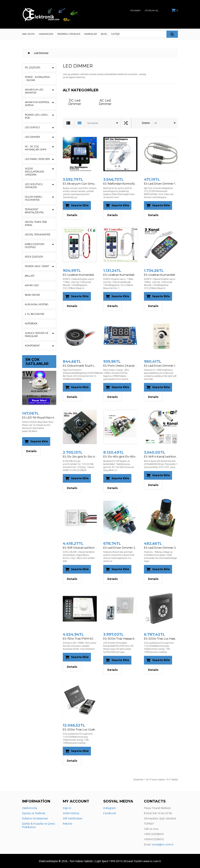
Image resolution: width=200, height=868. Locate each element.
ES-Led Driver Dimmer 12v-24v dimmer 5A (171, 184)
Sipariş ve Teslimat (34, 813)
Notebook (31, 324)
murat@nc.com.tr (163, 844)
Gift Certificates (73, 818)
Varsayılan (93, 123)
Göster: (146, 123)
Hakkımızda (30, 808)
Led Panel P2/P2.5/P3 (37, 159)
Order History (71, 813)
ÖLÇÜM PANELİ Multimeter (34, 198)
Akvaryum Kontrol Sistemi (37, 104)
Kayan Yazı (32, 285)
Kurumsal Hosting (37, 304)
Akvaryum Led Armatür (34, 91)
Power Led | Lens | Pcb (36, 116)
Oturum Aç (152, 11)
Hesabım (135, 11)
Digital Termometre (37, 235)
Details (31, 451)
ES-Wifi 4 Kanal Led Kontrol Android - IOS (170, 456)
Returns (68, 823)
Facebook (110, 813)
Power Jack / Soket (37, 266)
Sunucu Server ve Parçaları (36, 335)
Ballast (30, 276)
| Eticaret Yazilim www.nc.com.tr (142, 861)
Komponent (32, 346)
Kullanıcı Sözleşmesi (35, 818)
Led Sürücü (32, 127)
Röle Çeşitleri (34, 257)
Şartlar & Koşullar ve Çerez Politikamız (39, 825)
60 (156, 123)
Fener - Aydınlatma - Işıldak (37, 79)
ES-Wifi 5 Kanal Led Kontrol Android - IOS (89, 547)
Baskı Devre (32, 295)
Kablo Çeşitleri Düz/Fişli (35, 246)
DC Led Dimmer (75, 102)
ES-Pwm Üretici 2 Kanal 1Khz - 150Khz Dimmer (133, 365)
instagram (110, 808)
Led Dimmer (32, 137)
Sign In (67, 808)
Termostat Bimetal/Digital (34, 211)
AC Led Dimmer (105, 102)
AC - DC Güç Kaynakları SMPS (35, 148)
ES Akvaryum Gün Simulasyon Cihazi (87, 184)
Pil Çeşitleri (32, 68)
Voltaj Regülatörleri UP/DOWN (34, 172)
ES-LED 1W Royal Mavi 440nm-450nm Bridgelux (53, 418)
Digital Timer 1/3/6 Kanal (36, 224)
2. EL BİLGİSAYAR (34, 314)
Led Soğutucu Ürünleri (34, 186)
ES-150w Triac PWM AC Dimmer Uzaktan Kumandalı (96, 638)
